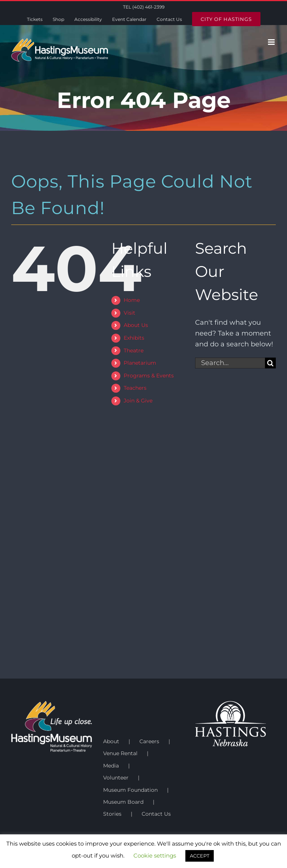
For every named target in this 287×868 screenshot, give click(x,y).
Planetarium (140, 363)
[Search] (270, 363)
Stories (112, 814)
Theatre (134, 350)
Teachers (135, 388)
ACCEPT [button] (200, 856)
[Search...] (230, 363)
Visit (129, 313)
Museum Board (123, 802)
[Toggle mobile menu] (272, 42)
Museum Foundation (130, 790)
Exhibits (134, 338)
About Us (136, 325)
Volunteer (116, 778)
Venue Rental (120, 753)
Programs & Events (149, 376)
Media (111, 766)
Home (132, 300)
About (111, 741)
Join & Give (138, 401)
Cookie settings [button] (155, 855)
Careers (149, 741)
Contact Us (156, 814)
